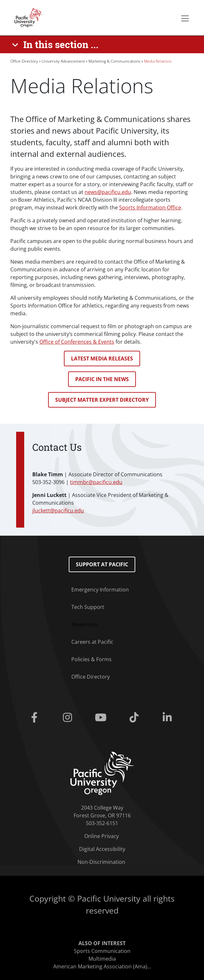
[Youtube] (102, 718)
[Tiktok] (135, 718)
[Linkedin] (169, 718)
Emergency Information (100, 590)
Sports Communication (102, 951)
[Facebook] (35, 718)
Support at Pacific (102, 564)
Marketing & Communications (114, 61)
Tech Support (88, 607)
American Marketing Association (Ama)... (102, 966)
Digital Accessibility (102, 849)
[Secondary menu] (185, 18)
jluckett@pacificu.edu (58, 510)
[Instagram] (69, 718)
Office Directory (24, 61)
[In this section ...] (56, 45)
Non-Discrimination (101, 862)
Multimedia (102, 959)
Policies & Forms (92, 659)
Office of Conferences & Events (77, 342)
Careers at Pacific (92, 642)
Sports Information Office (150, 207)
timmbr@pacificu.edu (96, 482)
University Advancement (63, 61)
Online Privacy (102, 836)
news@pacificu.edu (108, 192)
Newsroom (85, 624)
